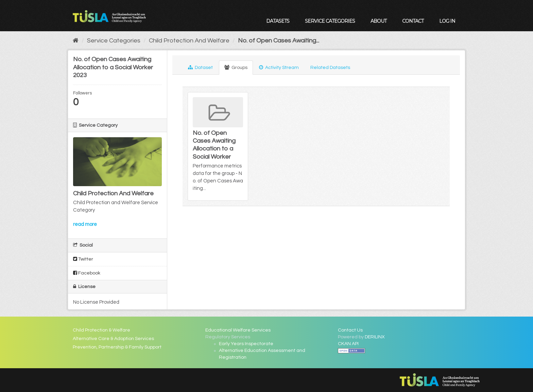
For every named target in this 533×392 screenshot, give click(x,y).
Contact (413, 21)
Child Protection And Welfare (189, 41)
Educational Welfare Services (238, 330)
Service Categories (330, 21)
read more (85, 224)
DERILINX (375, 337)
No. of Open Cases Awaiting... (279, 41)
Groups (236, 67)
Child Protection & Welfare (101, 330)
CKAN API (348, 344)
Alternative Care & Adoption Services (113, 339)
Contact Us (350, 330)
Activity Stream (279, 67)
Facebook (87, 273)
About (379, 21)
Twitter (83, 259)
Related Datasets (330, 68)
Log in (447, 21)
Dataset (200, 67)
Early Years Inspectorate (246, 344)
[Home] (76, 41)
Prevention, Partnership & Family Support (117, 347)
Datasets (278, 21)
